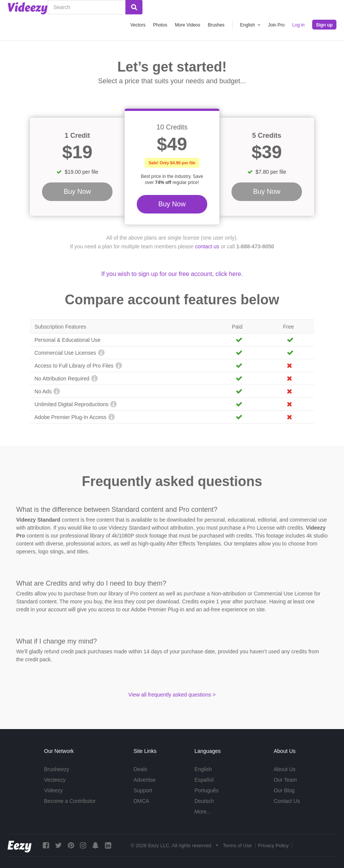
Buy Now (172, 204)
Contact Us (287, 801)
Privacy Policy (273, 845)
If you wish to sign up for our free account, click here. (172, 274)
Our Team (285, 780)
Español (204, 780)
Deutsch (204, 801)
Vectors (138, 25)
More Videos (187, 25)
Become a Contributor (70, 801)
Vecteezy (55, 780)
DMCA (141, 801)
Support (143, 790)
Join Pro (276, 25)
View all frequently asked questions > (172, 695)
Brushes (216, 25)
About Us (285, 769)
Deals (140, 769)
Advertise (144, 780)
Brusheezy (56, 769)
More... (203, 812)
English (203, 769)
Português (206, 790)
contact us (207, 246)
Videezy (53, 790)
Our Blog (284, 790)
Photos (160, 25)
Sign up (324, 25)
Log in (298, 25)
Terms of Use (237, 845)
